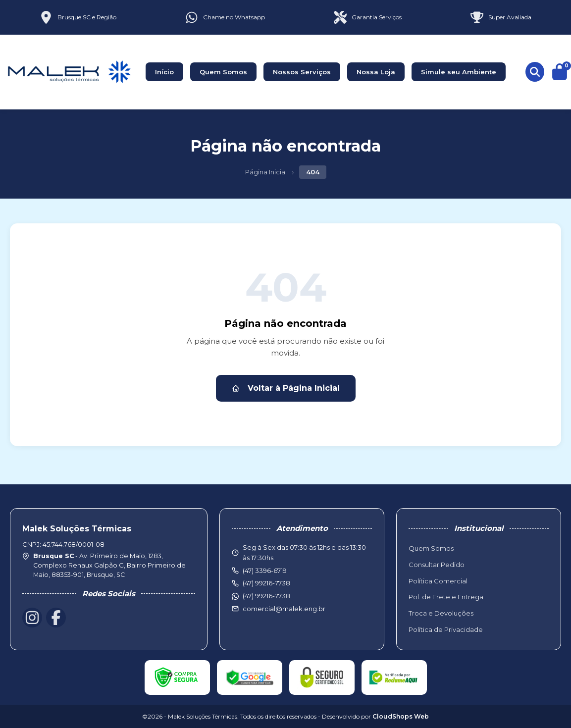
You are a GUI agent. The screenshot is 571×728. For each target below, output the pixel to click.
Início (164, 72)
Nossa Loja (376, 72)
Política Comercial (438, 581)
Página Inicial (266, 172)
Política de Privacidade (446, 629)
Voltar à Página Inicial (286, 388)
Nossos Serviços (302, 72)
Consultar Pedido (437, 565)
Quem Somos (223, 72)
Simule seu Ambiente (459, 72)
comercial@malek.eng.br (284, 609)
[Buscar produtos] (535, 72)
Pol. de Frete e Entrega (446, 597)
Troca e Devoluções (441, 613)
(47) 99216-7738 (266, 596)
